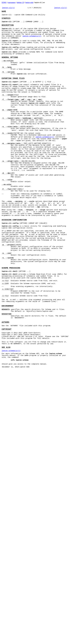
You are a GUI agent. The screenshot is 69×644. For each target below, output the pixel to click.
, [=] (12, 287)
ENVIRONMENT (8, 359)
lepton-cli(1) (8, 8)
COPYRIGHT (7, 385)
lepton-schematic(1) (32, 40)
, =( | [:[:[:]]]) (26, 167)
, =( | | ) (22, 137)
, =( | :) (17, 147)
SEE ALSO (6, 406)
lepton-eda (29, 3)
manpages (12, 3)
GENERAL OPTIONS (10, 65)
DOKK (4, 3)
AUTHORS (5, 377)
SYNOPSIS (6, 20)
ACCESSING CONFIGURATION (14, 258)
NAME (4, 12)
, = (10, 109)
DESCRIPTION (8, 27)
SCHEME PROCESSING (11, 315)
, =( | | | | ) (22, 115)
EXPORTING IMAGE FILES (13, 90)
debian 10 (20, 3)
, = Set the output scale (21, 155)
